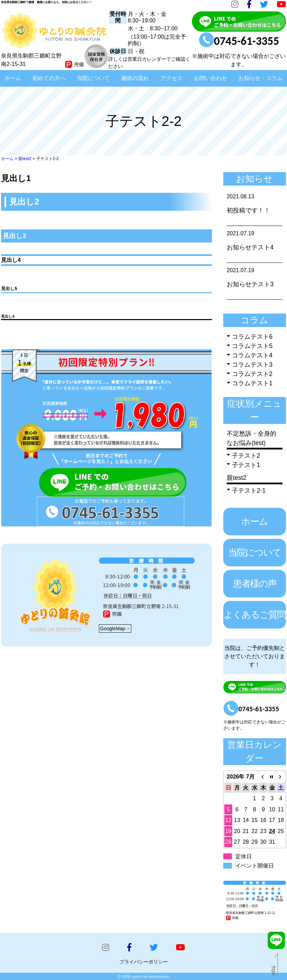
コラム (254, 320)
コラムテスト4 (252, 355)
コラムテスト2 (252, 374)
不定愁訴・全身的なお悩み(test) (252, 438)
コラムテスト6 (252, 337)
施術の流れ (135, 78)
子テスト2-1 (249, 491)
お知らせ (254, 179)
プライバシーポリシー (144, 962)
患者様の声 (255, 584)
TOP (273, 971)
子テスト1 (246, 465)
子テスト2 (246, 456)
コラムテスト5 (252, 346)
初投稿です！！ (248, 210)
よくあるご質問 (255, 615)
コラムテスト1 (252, 383)
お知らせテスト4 (250, 247)
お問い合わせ (211, 78)
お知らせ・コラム (260, 78)
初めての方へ (49, 78)
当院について (93, 78)
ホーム (13, 78)
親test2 (237, 478)
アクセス (172, 78)
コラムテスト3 (252, 365)
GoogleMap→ (115, 628)
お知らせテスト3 (250, 284)
